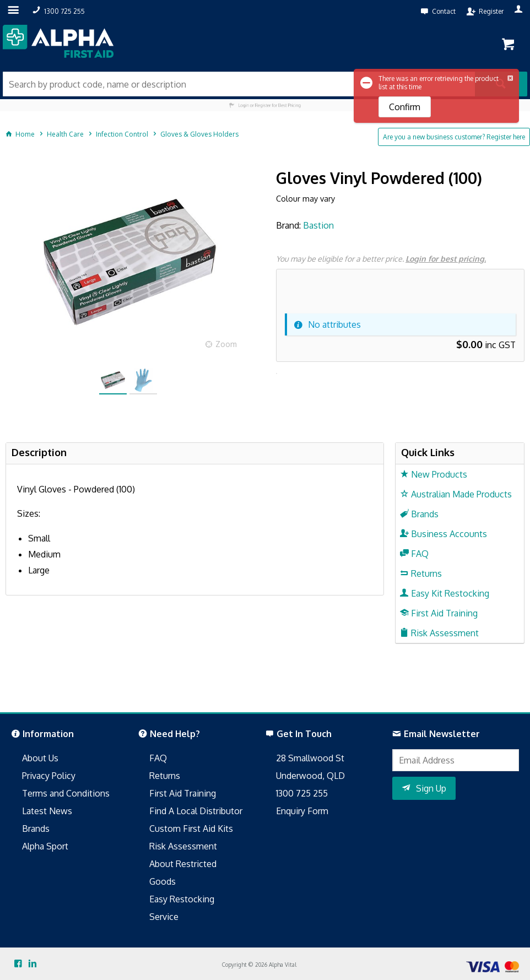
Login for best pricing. (446, 259)
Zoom (226, 344)
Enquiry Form (302, 811)
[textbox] (239, 84)
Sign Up (431, 788)
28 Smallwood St (310, 758)
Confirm (405, 107)
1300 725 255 (302, 793)
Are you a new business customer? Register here (454, 137)
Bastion (318, 225)
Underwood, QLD (310, 776)
